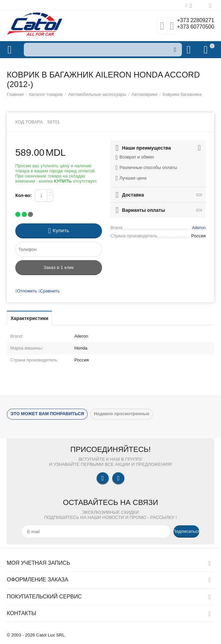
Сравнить (49, 291)
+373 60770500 (193, 28)
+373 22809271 (193, 21)
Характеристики (29, 318)
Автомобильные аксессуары (97, 94)
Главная (15, 94)
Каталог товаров (46, 94)
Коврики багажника (182, 94)
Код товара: (30, 122)
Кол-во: (23, 195)
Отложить (26, 291)
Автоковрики (144, 94)
